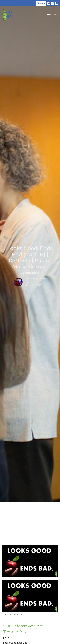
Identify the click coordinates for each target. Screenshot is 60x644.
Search (41, 3)
